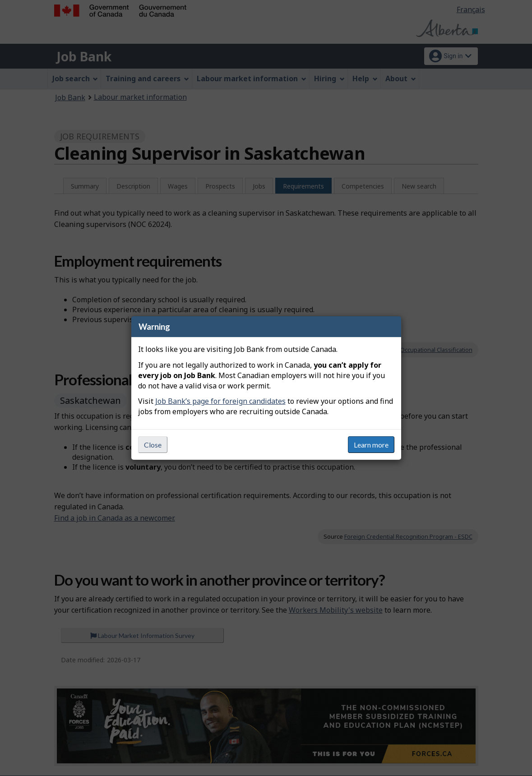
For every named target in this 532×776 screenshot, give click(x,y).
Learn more (371, 445)
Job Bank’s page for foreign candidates (220, 401)
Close (153, 445)
